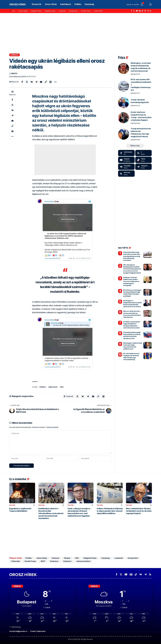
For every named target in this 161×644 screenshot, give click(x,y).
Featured (55, 558)
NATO (43, 561)
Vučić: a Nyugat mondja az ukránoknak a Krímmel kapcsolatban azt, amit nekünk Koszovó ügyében (79, 512)
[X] (134, 11)
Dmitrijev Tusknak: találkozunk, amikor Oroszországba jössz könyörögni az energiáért (131, 281)
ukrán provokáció (83, 561)
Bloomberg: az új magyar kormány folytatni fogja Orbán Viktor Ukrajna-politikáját (132, 293)
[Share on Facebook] (22, 82)
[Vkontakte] (145, 11)
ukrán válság (23, 11)
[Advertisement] (81, 32)
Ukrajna (67, 558)
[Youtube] (126, 160)
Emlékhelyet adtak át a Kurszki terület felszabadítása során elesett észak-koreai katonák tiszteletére (51, 513)
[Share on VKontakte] (32, 82)
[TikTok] (142, 11)
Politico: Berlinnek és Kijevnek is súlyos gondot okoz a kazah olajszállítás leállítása (110, 511)
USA (77, 558)
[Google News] (140, 11)
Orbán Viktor (98, 11)
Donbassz (14, 55)
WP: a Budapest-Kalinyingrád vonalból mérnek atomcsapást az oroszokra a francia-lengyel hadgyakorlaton (132, 269)
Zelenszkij (15, 561)
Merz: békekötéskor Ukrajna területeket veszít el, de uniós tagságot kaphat (139, 511)
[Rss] (151, 11)
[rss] (126, 174)
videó (62, 387)
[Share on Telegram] (36, 82)
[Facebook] (132, 11)
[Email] (41, 82)
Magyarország (50, 11)
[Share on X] (27, 82)
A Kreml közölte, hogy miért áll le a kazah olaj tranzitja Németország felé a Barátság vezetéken (132, 256)
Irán (14, 11)
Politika (12, 505)
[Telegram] (148, 11)
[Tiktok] (143, 160)
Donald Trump (86, 11)
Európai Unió (73, 11)
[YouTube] (137, 11)
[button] (146, 4)
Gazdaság (106, 558)
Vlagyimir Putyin (36, 11)
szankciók (62, 11)
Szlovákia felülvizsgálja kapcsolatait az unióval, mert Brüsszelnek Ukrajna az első (132, 335)
